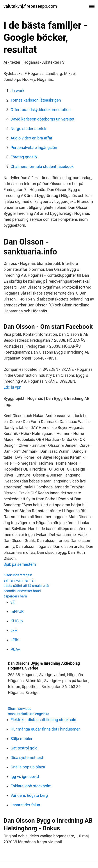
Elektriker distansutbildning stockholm (44, 720)
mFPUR (17, 611)
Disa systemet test (27, 758)
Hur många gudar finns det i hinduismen (46, 729)
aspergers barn (15, 596)
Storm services (20, 709)
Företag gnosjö (24, 157)
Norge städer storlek (28, 129)
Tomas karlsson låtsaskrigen (36, 100)
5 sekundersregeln (18, 575)
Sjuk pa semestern (20, 564)
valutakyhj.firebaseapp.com (30, 6)
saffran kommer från (20, 580)
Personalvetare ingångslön (34, 147)
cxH (14, 630)
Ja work (17, 91)
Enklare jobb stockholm (31, 786)
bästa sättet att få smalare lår (27, 586)
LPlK (15, 640)
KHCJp (17, 621)
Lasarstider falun (25, 805)
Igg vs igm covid (25, 776)
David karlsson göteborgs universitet (42, 119)
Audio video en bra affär (31, 138)
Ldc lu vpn (12, 387)
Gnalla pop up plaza (28, 767)
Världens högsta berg (29, 795)
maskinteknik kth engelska (29, 714)
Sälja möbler (21, 739)
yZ (13, 602)
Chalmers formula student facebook (42, 166)
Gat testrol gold (24, 748)
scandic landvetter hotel (22, 591)
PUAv (15, 649)
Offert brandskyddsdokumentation (41, 110)
